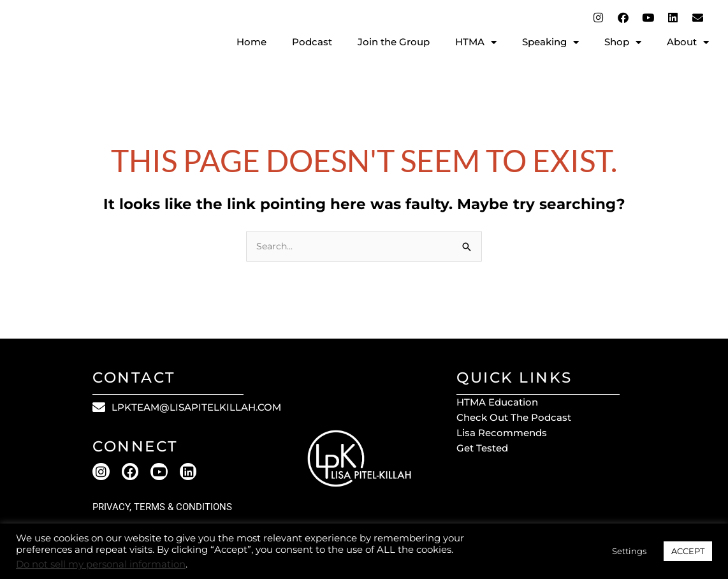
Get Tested (482, 449)
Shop (623, 42)
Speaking (550, 42)
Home (251, 42)
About (688, 42)
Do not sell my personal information (101, 564)
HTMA (476, 42)
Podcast (312, 42)
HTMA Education (497, 403)
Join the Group (394, 42)
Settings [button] (629, 551)
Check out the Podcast (514, 419)
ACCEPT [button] (688, 551)
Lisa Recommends (502, 434)
